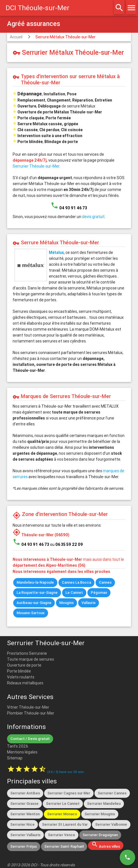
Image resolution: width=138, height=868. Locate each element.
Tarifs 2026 (18, 746)
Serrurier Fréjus (24, 846)
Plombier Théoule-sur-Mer (31, 713)
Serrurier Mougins (100, 814)
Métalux (56, 252)
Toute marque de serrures (30, 659)
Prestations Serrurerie (27, 653)
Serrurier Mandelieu (104, 804)
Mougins (66, 603)
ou (66, 544)
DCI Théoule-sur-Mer (38, 8)
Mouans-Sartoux (31, 613)
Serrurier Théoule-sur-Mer (36, 166)
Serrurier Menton (25, 814)
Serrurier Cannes (112, 793)
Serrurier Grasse (24, 804)
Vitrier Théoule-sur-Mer (28, 707)
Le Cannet (74, 593)
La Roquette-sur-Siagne (37, 593)
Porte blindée (19, 671)
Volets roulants (21, 677)
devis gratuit (93, 217)
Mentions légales (22, 752)
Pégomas (99, 593)
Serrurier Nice (22, 824)
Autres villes (106, 845)
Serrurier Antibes (25, 793)
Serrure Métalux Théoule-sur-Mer (65, 37)
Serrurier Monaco (62, 814)
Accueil (16, 37)
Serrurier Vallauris (25, 835)
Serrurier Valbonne (111, 824)
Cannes (105, 582)
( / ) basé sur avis (65, 772)
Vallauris (89, 603)
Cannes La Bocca (76, 582)
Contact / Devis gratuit (30, 739)
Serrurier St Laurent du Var (65, 824)
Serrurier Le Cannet (63, 804)
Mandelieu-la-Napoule (35, 582)
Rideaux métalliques (25, 683)
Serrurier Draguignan (100, 835)
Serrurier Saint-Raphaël (64, 846)
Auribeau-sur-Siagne (34, 603)
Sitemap (15, 758)
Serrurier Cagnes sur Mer (69, 793)
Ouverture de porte (24, 665)
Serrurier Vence (62, 835)
